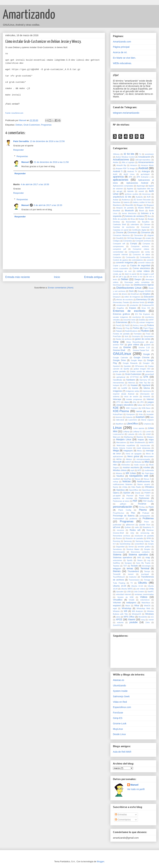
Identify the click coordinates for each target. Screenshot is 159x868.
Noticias (127, 481)
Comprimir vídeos (141, 249)
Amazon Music (147, 165)
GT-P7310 (134, 377)
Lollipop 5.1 (138, 432)
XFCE (119, 619)
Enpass (133, 308)
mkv (115, 465)
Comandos (128, 241)
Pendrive (142, 504)
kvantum (140, 417)
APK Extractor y (143, 177)
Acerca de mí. (120, 52)
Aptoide (131, 191)
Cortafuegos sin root (122, 271)
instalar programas (134, 399)
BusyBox (146, 222)
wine (118, 617)
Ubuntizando (119, 686)
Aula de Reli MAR (122, 752)
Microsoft (117, 462)
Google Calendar (120, 358)
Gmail (115, 347)
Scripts (151, 544)
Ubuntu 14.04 (120, 586)
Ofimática (149, 487)
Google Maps (136, 360)
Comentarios (123, 820)
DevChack (117, 285)
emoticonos (121, 305)
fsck (126, 336)
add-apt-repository (143, 160)
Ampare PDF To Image (125, 168)
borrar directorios (129, 213)
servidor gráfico (144, 547)
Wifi (125, 611)
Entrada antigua (93, 277)
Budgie (141, 219)
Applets (130, 189)
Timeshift (117, 574)
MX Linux (131, 473)
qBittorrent (130, 525)
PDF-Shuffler (148, 501)
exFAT (151, 320)
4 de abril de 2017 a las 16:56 (35, 184)
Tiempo (147, 571)
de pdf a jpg (121, 277)
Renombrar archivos (122, 536)
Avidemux (126, 200)
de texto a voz (136, 277)
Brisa (133, 219)
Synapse (128, 563)
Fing (127, 328)
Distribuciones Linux (129, 288)
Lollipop (126, 432)
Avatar (116, 200)
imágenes (118, 391)
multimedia (149, 470)
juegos (151, 402)
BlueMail (117, 211)
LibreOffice (132, 424)
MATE (151, 442)
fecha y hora (138, 325)
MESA (119, 459)
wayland (117, 606)
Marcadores (121, 442)
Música (119, 473)
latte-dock (120, 420)
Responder (19, 150)
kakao (140, 405)
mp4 (132, 470)
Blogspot (150, 205)
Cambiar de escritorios (124, 227)
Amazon (134, 165)
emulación (134, 305)
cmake (148, 238)
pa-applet (117, 496)
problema (133, 519)
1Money (116, 154)
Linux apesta (139, 428)
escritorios (137, 317)
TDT (125, 566)
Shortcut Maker (133, 549)
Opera (116, 493)
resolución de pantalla (144, 536)
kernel (139, 411)
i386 (115, 388)
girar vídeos (134, 345)
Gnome (127, 347)
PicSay (142, 507)
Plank (151, 507)
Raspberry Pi (148, 527)
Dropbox (147, 294)
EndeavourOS (148, 305)
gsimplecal (121, 377)
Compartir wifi (119, 244)
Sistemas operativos (123, 558)
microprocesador (143, 459)
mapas (141, 440)
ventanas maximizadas (144, 594)
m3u (140, 434)
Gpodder (127, 366)
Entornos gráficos (121, 314)
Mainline (140, 437)
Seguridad (120, 547)
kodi (149, 411)
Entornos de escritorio (129, 311)
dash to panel (131, 274)
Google (146, 354)
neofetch (117, 479)
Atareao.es (119, 680)
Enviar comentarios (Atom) (61, 288)
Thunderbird (133, 571)
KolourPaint (118, 414)
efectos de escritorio (124, 300)
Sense (131, 547)
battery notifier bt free (142, 202)
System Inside (120, 691)
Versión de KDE (125, 597)
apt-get (119, 191)
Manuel (25, 162)
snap (148, 558)
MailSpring (128, 437)
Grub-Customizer (32, 125)
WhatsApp (127, 608)
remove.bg (145, 533)
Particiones (144, 498)
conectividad (118, 252)
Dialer (128, 285)
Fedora (150, 325)
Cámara (147, 224)
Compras (146, 244)
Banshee (117, 202)
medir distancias (143, 448)
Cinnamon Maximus (121, 235)
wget (115, 608)
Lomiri (148, 432)
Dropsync (117, 297)
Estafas (142, 320)
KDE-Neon (146, 408)
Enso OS (146, 308)
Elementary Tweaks (121, 302)
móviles (147, 468)
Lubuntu (131, 434)
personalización (123, 507)
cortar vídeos (143, 271)
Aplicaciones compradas (123, 186)
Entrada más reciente (18, 277)
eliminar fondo (138, 302)
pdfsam (123, 504)
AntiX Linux (129, 174)
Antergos (146, 171)
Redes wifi (135, 530)
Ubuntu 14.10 (137, 586)
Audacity (139, 197)
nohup (116, 482)
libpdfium (119, 424)
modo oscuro (140, 465)
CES (152, 230)
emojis (151, 302)
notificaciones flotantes (123, 484)
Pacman (130, 496)
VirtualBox (118, 600)
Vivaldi (132, 600)
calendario (135, 224)
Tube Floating (119, 583)
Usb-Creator (139, 592)
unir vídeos (141, 589)
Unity (151, 589)
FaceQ (119, 325)
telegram (117, 569)
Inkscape (117, 399)
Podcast (146, 513)
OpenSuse (146, 490)
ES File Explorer (143, 314)
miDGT (128, 462)
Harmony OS (145, 380)
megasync (128, 451)
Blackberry (117, 205)
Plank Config (125, 510)
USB (129, 592)
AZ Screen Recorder (142, 200)
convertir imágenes (125, 263)
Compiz (134, 244)
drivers (125, 294)
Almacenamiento (146, 162)
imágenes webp (132, 391)
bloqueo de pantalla (125, 208)
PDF (135, 501)
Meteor (129, 459)
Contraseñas (145, 257)
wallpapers (131, 603)
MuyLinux (118, 729)
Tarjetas (116, 566)
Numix (116, 487)
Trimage (147, 580)
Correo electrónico (141, 268)
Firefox (136, 328)
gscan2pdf (149, 374)
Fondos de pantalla (121, 334)
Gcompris (136, 336)
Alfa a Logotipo (128, 162)
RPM (149, 538)
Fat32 (127, 325)
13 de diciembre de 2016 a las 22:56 (47, 141)
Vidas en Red (120, 702)
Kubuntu (129, 417)
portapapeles (145, 516)
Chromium (132, 233)
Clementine (139, 235)
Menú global (133, 456)
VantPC (151, 592)
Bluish (142, 211)
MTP (139, 470)
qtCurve (117, 527)
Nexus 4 (147, 479)
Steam (140, 560)
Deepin (138, 279)
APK (131, 177)
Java (126, 402)
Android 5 (118, 171)
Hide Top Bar (145, 383)
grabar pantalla (119, 371)
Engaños (120, 308)
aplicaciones (121, 180)
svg (149, 560)
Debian (19, 125)
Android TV (132, 171)
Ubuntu (142, 583)
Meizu (140, 451)
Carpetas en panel (121, 230)
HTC (125, 385)
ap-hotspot (145, 174)
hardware (131, 380)
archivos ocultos (132, 194)
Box (149, 216)
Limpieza (147, 424)
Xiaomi (132, 619)
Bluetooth (129, 211)
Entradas (121, 814)
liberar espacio (147, 420)
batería (127, 202)
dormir (116, 294)
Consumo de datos (141, 254)
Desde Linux (119, 734)
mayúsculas (145, 445)
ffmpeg (119, 328)
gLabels (147, 345)
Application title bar (146, 189)
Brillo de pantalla (120, 219)
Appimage (141, 186)
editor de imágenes (132, 297)
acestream (149, 154)
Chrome (120, 233)
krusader (150, 414)
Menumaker (149, 456)
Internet (150, 399)
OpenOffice (133, 490)
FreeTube (117, 336)
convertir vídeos (144, 263)
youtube (133, 622)
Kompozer (131, 414)
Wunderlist (143, 617)
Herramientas (119, 383)
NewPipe (127, 479)
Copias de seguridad (140, 266)
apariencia (118, 177)
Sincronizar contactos (140, 552)
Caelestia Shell (119, 224)
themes (117, 571)
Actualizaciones (121, 160)
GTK (146, 377)
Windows (149, 614)
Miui (147, 462)
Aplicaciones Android (137, 183)
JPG (142, 402)
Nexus (137, 479)
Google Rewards (130, 363)
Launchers (133, 420)
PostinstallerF (119, 519)
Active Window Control (125, 157)
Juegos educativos (125, 405)
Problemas (148, 518)
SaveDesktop (125, 544)
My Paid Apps (148, 473)
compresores (118, 246)
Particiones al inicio (121, 501)
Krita (141, 414)
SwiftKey (117, 563)
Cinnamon (146, 233)
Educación (149, 297)
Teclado (134, 566)
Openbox (120, 490)
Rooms (119, 538)
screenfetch (139, 544)
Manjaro (150, 437)
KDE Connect (132, 408)
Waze (128, 606)
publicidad (117, 525)
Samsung (128, 541)
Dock (131, 291)
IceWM (124, 388)
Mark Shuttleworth (137, 442)
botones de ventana (134, 216)
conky (147, 252)
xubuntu (120, 622)
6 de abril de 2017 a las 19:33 (48, 205)
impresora (147, 391)
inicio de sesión (131, 397)
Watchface (146, 603)
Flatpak (119, 331)
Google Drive (119, 360)
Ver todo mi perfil (136, 789)
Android (143, 168)
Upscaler (120, 592)
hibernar (132, 383)
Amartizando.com (122, 42)
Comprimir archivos (140, 246)
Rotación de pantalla (134, 538)
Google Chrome (142, 358)
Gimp (116, 342)
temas (130, 568)
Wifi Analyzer (137, 611)
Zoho (148, 622)
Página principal (121, 47)
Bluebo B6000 (144, 208)
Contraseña (131, 257)
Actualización (144, 157)
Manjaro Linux (124, 439)
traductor (133, 577)
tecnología (146, 566)
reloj (132, 533)
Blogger (140, 205)
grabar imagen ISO (142, 369)
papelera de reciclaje (123, 498)
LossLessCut (118, 434)
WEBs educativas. (122, 63)
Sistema (117, 555)
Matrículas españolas (126, 445)
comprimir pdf (119, 249)
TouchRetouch (119, 577)
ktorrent (119, 417)
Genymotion (149, 336)
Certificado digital (139, 230)
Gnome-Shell (119, 350)
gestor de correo (143, 339)
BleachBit (129, 205)
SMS (139, 558)
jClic (135, 402)
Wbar (137, 606)
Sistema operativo (138, 555)
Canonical (145, 227)
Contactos (117, 257)
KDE (116, 408)
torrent (131, 574)
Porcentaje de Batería (124, 516)
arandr (141, 191)
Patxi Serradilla (21, 141)
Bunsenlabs (131, 222)
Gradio (119, 374)
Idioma (147, 388)
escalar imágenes (120, 317)
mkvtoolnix (126, 465)
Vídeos (144, 597)
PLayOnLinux (119, 513)
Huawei (134, 385)
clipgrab (150, 235)
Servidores (117, 549)
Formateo (138, 334)
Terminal (145, 568)
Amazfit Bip (121, 165)
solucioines (118, 560)
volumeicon (145, 600)
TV (132, 583)
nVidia (125, 487)
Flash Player (148, 328)
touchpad (145, 574)
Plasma (143, 510)
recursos (120, 530)
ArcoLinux (146, 194)
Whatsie (116, 611)
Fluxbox (145, 331)
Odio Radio (136, 487)
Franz (148, 334)
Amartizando (29, 15)
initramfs (147, 397)
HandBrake (118, 380)
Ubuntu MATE (127, 589)
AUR (149, 197)
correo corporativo (121, 268)
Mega (116, 451)
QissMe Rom (145, 525)
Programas (46, 125)
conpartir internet (120, 254)
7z (140, 154)
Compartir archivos (143, 241)
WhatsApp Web (143, 608)
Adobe (116, 162)
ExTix (133, 322)
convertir (150, 260)
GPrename (139, 366)
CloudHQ (120, 238)
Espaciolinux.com (122, 707)
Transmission (134, 580)
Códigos (116, 241)
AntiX (115, 174)
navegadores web (139, 476)
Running (116, 541)
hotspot (116, 385)
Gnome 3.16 (144, 347)
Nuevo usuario (144, 484)
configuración (134, 252)
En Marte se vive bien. (124, 58)
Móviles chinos (120, 470)
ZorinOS (116, 625)
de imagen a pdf (147, 274)
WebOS (147, 606)
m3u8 (148, 434)
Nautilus (120, 476)
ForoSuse (118, 713)
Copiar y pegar (119, 266)
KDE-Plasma (121, 411)
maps (151, 440)
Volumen (117, 603)
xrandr (151, 620)
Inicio (57, 277)
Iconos (135, 388)
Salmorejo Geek (121, 696)
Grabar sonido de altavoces (142, 371)
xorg (143, 620)
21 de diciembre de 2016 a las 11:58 (51, 162)
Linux (117, 428)
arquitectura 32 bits (122, 197)
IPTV (118, 402)
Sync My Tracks (143, 563)
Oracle (138, 493)
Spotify (130, 560)
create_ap (117, 274)
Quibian (128, 527)
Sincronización (119, 552)
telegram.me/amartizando (126, 113)
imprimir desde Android (124, 394)
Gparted (116, 366)
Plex (133, 513)
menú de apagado (134, 454)
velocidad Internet (123, 594)
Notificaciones (144, 482)
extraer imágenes (146, 322)
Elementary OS (143, 300)
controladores (137, 260)
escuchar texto (129, 320)
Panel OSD (144, 496)
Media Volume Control (123, 448)
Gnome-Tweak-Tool (141, 350)
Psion (146, 522)
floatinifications (131, 331)
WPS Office (129, 617)
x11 (152, 617)
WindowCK (137, 614)
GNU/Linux (122, 354)
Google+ (146, 363)
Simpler (147, 549)
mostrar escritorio (131, 468)
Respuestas (22, 156)
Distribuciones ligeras (144, 285)
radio (137, 527)
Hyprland (146, 385)
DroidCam (135, 294)
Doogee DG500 (144, 291)
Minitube (138, 462)
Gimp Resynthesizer (135, 342)
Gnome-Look (120, 723)
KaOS (148, 405)
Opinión (127, 493)
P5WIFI (147, 493)
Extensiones (122, 322)
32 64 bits (129, 154)
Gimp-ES (118, 718)
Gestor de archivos (124, 339)
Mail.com (117, 437)
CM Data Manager (134, 238)
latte (152, 417)
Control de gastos (120, 260)
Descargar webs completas (137, 282)
